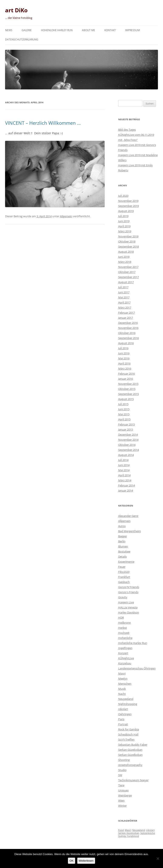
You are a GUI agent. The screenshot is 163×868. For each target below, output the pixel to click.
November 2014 (128, 440)
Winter (122, 806)
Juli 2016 (123, 348)
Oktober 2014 (127, 445)
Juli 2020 (123, 196)
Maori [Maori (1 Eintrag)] (128, 830)
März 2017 (125, 307)
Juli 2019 (123, 216)
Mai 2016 (124, 358)
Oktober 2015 (127, 389)
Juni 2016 (124, 353)
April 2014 (124, 475)
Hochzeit (124, 633)
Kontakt (110, 30)
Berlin (122, 541)
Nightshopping (128, 704)
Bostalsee (124, 551)
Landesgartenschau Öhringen (137, 668)
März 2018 (125, 262)
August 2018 (126, 252)
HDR (121, 617)
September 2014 (129, 450)
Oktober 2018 (127, 241)
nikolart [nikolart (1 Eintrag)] (150, 830)
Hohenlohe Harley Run (57, 30)
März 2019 (125, 231)
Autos (122, 526)
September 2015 (129, 394)
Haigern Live (126, 602)
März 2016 (125, 368)
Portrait (123, 724)
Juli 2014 (123, 460)
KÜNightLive (126, 658)
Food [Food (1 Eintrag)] (121, 830)
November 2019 (128, 201)
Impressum (133, 30)
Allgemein (66, 216)
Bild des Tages (127, 130)
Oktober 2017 (127, 272)
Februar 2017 (126, 313)
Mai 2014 (124, 470)
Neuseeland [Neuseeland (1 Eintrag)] (139, 830)
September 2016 (129, 338)
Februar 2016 (126, 374)
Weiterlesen (86, 861)
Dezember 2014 (128, 435)
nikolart (123, 709)
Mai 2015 (124, 414)
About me (89, 30)
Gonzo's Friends (128, 592)
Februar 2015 (126, 424)
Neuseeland (126, 699)
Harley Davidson (129, 612)
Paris (121, 719)
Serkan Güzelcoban (130, 750)
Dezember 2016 (128, 323)
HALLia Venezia (128, 607)
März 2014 (125, 480)
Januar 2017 (126, 318)
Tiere (121, 785)
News (9, 30)
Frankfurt (124, 577)
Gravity (123, 597)
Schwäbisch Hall (128, 734)
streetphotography (130, 765)
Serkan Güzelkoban (130, 755)
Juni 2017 (124, 292)
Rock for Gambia (129, 729)
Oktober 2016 (127, 333)
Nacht (122, 694)
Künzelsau (125, 663)
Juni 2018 (124, 257)
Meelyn (123, 678)
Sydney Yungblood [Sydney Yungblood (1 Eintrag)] (129, 836)
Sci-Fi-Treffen (126, 739)
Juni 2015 (124, 409)
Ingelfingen (125, 648)
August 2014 (126, 455)
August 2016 (126, 343)
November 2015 (128, 384)
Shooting (124, 760)
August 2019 (126, 211)
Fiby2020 (124, 572)
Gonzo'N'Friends (129, 587)
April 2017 (124, 302)
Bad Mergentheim (130, 531)
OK (71, 861)
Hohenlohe (125, 638)
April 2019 (124, 226)
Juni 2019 (124, 221)
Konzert (123, 653)
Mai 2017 (124, 297)
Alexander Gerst (128, 516)
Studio (122, 770)
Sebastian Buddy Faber (133, 745)
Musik (122, 689)
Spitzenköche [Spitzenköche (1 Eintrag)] (148, 833)
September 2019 (129, 206)
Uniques (123, 790)
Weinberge (125, 795)
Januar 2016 (126, 379)
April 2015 (124, 419)
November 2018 (128, 236)
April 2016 (124, 363)
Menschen (125, 684)
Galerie (27, 30)
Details (122, 557)
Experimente (126, 562)
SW (120, 775)
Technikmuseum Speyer (133, 780)
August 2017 (126, 282)
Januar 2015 (126, 429)
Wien (121, 800)
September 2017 (129, 277)
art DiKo (16, 10)
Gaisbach (124, 582)
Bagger (123, 536)
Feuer (122, 567)
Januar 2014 (126, 490)
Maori (122, 673)
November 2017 (128, 267)
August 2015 (126, 399)
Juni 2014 (124, 465)
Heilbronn (125, 623)
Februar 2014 (126, 485)
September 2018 (129, 246)
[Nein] (158, 858)
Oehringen (125, 714)
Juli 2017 (123, 287)
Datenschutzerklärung (22, 39)
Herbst (123, 628)
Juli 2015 (123, 404)
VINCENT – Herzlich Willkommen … (43, 123)
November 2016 (128, 328)
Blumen (123, 546)
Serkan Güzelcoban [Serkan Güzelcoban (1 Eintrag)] (129, 833)
